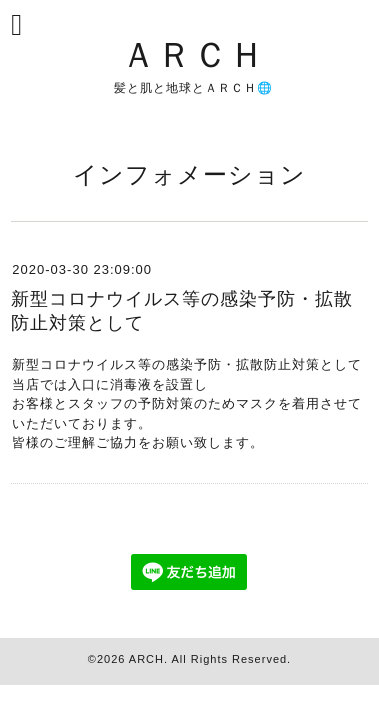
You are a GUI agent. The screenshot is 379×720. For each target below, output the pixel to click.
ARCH (146, 659)
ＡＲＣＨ (193, 53)
